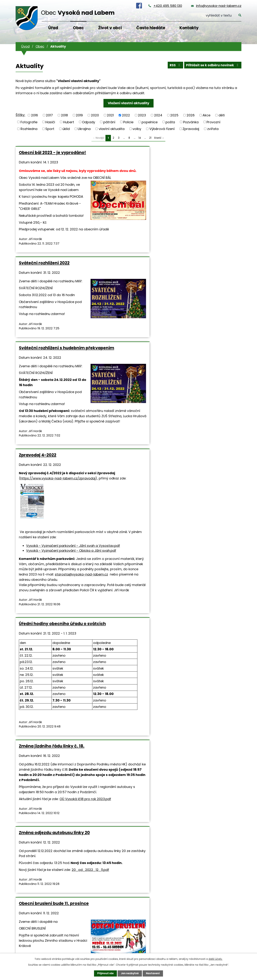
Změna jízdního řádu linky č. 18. (204, 323)
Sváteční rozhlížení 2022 (120, 153)
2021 (110, 115)
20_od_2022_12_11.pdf (45, 608)
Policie (128, 122)
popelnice (150, 122)
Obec (78, 28)
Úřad (53, 28)
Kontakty (189, 28)
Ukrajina (84, 129)
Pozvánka (191, 122)
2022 (126, 115)
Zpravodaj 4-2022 (38, 323)
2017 (49, 115)
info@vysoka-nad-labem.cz (219, 6)
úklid (66, 129)
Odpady (89, 122)
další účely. (216, 959)
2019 (79, 115)
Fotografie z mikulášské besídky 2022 (120, 729)
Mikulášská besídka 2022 (197, 727)
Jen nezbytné (130, 973)
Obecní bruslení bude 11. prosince (120, 556)
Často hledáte (151, 28)
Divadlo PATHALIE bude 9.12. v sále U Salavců (202, 556)
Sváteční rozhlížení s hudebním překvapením (204, 155)
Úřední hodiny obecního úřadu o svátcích (127, 326)
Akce (206, 115)
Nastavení (154, 973)
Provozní (213, 122)
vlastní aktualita (112, 129)
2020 (95, 115)
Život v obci (110, 28)
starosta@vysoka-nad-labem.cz (45, 489)
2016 (34, 115)
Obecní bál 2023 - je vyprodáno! (40, 155)
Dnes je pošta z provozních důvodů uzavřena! (47, 729)
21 (150, 138)
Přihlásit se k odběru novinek (212, 66)
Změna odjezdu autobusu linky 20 (51, 556)
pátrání (109, 122)
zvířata (213, 129)
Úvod (25, 46)
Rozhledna (29, 129)
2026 (191, 115)
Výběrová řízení (162, 129)
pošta (170, 122)
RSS (173, 66)
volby (137, 129)
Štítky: (20, 115)
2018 (64, 115)
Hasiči (50, 122)
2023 (142, 115)
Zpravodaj (191, 129)
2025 (174, 115)
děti (222, 115)
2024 (158, 115)
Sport (50, 129)
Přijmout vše (104, 973)
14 (140, 138)
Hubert (69, 122)
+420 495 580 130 (168, 6)
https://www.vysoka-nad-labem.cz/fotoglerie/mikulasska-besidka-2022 (122, 763)
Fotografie (29, 122)
